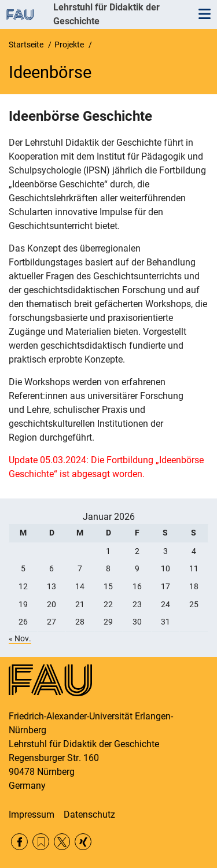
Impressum (32, 815)
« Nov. (20, 638)
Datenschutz (89, 815)
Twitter (62, 842)
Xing (83, 842)
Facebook (19, 842)
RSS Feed (41, 842)
